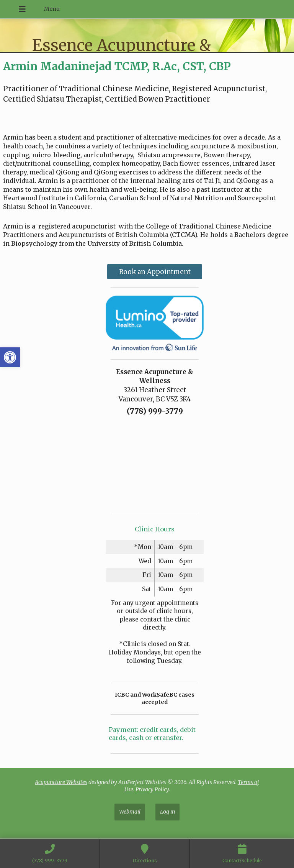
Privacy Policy (152, 789)
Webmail (130, 812)
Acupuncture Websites (61, 782)
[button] (10, 357)
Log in (167, 812)
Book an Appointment (155, 272)
